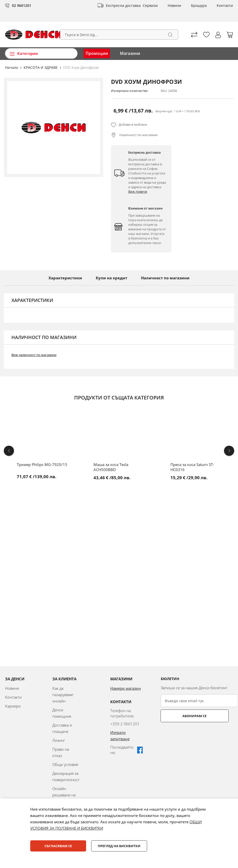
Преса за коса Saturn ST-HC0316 (192, 467)
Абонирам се (181, 716)
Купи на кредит (112, 278)
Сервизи (150, 5)
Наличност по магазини (138, 135)
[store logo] (34, 35)
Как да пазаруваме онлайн (63, 695)
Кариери (13, 706)
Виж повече (138, 191)
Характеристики (65, 278)
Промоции (97, 53)
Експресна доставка (123, 5)
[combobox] (119, 35)
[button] (218, 35)
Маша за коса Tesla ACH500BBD (111, 467)
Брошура (199, 5)
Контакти (225, 5)
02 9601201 (22, 5)
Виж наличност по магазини (34, 355)
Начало (12, 67)
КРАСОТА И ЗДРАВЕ (41, 67)
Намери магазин (126, 688)
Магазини (130, 53)
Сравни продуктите (194, 35)
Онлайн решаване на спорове (64, 795)
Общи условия (65, 764)
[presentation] (199, 735)
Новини (174, 5)
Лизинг (59, 740)
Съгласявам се (58, 846)
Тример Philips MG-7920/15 (42, 464)
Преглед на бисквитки (119, 846)
